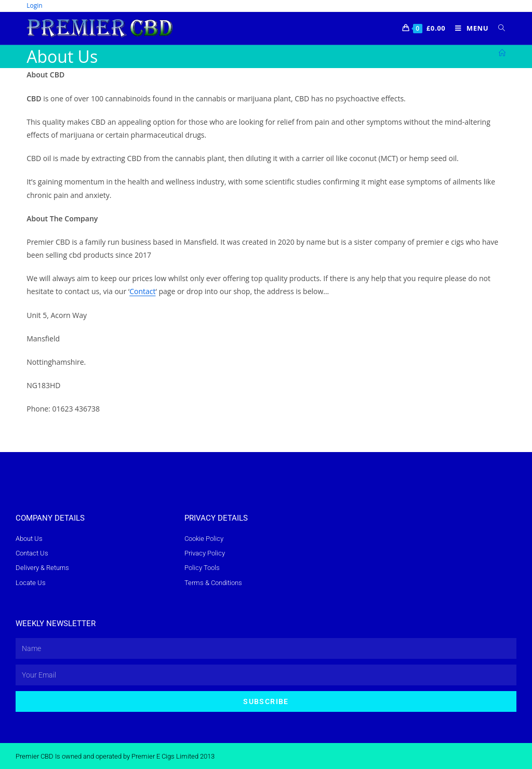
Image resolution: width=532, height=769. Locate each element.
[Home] (502, 53)
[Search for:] (498, 28)
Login (34, 5)
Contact (142, 291)
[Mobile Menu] (469, 28)
